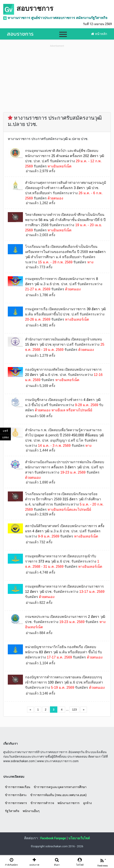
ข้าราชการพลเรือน (18, 787)
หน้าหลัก (99, 34)
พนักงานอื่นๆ (31, 811)
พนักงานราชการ (69, 803)
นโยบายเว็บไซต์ (79, 838)
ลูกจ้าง (87, 803)
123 (74, 710)
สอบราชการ (35, 8)
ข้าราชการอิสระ (16, 795)
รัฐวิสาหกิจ (12, 811)
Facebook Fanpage (53, 838)
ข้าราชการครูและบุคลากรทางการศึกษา (60, 787)
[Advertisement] (57, 78)
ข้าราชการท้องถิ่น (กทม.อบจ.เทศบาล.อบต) (58, 795)
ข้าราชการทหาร (16, 803)
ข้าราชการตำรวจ (42, 803)
